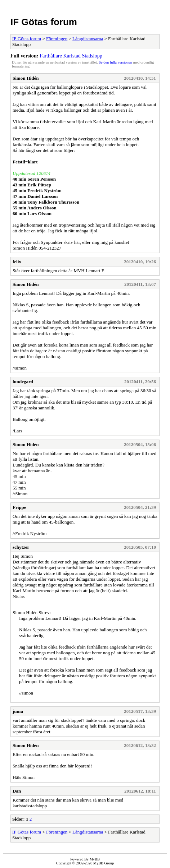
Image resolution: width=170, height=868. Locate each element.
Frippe (19, 507)
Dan (17, 791)
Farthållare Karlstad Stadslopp (71, 56)
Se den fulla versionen (115, 62)
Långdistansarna (88, 39)
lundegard (23, 382)
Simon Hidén (26, 78)
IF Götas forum (44, 22)
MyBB (95, 859)
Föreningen (57, 39)
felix (17, 262)
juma (18, 711)
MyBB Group (104, 863)
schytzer (21, 547)
